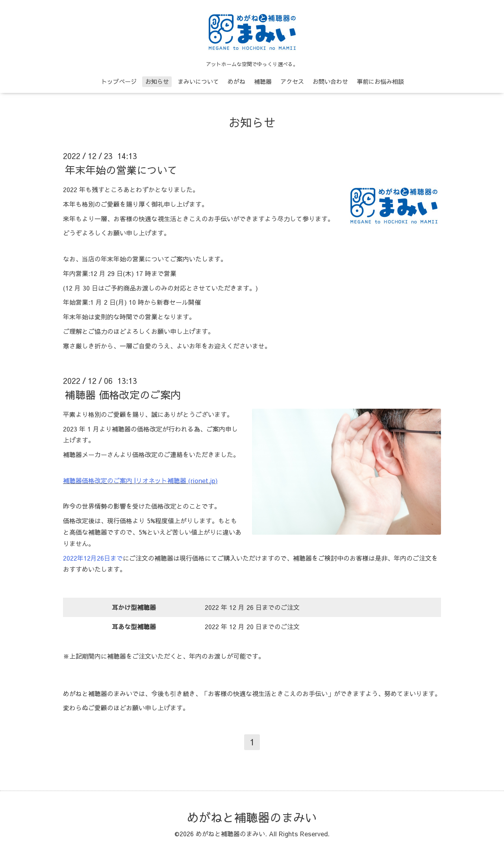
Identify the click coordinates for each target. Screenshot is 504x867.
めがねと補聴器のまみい (252, 817)
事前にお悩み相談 (380, 81)
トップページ (119, 81)
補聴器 (263, 81)
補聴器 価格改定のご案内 (123, 395)
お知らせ (157, 81)
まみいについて (198, 81)
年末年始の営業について (121, 170)
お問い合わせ (330, 81)
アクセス (292, 81)
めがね (236, 81)
